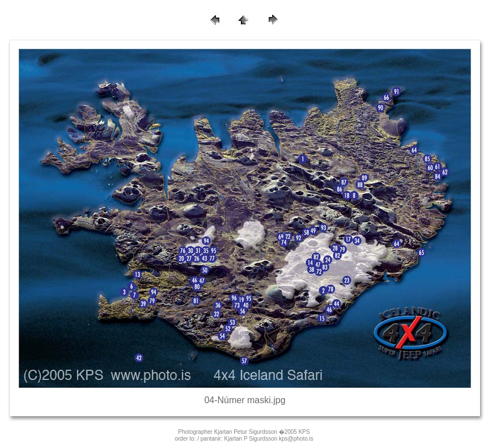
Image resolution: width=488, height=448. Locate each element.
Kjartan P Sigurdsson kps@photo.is (269, 439)
